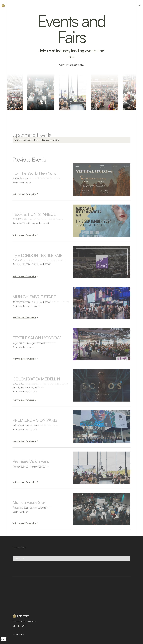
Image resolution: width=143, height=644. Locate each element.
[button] (4, 639)
